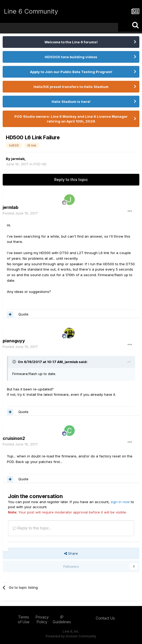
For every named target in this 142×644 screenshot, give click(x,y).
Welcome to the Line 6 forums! (71, 42)
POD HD (40, 164)
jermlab (18, 159)
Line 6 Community (31, 11)
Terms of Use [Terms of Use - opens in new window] (24, 619)
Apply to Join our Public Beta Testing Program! (71, 72)
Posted (20, 213)
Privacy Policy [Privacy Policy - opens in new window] (42, 619)
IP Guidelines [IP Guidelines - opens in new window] (62, 619)
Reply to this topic (71, 180)
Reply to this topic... (32, 528)
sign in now (120, 502)
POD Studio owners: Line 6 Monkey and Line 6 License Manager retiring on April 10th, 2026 (71, 119)
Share (71, 553)
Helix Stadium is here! (71, 102)
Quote (23, 314)
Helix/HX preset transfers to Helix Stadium (71, 87)
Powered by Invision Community (71, 636)
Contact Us (105, 618)
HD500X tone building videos (71, 57)
